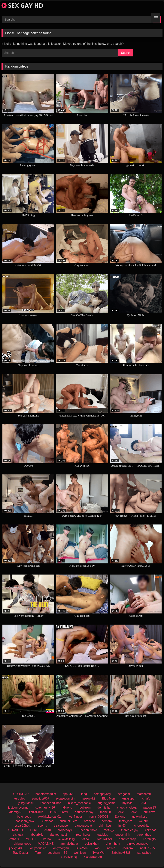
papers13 (150, 808)
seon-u (43, 826)
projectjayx (65, 830)
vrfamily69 (15, 812)
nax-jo (111, 848)
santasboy (144, 853)
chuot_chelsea (127, 808)
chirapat (150, 830)
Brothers (13, 839)
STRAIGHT (16, 830)
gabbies (103, 835)
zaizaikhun (36, 812)
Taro (38, 853)
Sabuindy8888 (121, 853)
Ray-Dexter (21, 853)
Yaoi (97, 848)
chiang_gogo (23, 844)
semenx (107, 821)
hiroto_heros (82, 835)
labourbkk (36, 835)
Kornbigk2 (150, 839)
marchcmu (144, 794)
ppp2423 (68, 794)
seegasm (124, 794)
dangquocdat (83, 826)
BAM (143, 803)
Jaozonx (128, 848)
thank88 (106, 812)
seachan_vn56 (45, 808)
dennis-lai (104, 808)
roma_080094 (99, 817)
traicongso (61, 826)
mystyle (127, 803)
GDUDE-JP (21, 794)
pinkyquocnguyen (139, 844)
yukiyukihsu (26, 803)
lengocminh (122, 835)
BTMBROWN (59, 812)
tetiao (85, 839)
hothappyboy (102, 794)
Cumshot (47, 821)
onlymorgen (61, 848)
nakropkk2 (88, 798)
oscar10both (23, 826)
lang (84, 794)
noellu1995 (147, 848)
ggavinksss (140, 817)
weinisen (80, 853)
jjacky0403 (16, 848)
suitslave (150, 812)
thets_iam (126, 821)
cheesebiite (142, 826)
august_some (107, 803)
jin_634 (123, 826)
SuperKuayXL (94, 857)
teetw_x (109, 830)
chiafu (146, 798)
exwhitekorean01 (49, 817)
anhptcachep (127, 839)
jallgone (67, 808)
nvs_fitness (75, 817)
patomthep (144, 835)
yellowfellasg (66, 839)
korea (47, 839)
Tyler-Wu (99, 853)
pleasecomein (65, 798)
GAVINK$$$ (69, 857)
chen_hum (113, 844)
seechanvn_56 (57, 853)
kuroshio (19, 798)
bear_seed (24, 817)
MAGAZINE (46, 844)
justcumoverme (18, 808)
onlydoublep (38, 848)
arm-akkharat (69, 844)
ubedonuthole (88, 830)
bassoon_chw (25, 821)
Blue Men (108, 798)
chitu (48, 830)
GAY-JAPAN (104, 839)
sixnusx (18, 835)
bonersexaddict (46, 794)
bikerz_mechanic (79, 803)
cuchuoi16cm (68, 821)
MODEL (31, 839)
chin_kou (105, 826)
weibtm (144, 821)
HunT (34, 830)
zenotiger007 (41, 798)
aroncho (90, 821)
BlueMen (82, 848)
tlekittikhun (92, 844)
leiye (121, 812)
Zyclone (120, 817)
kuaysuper (129, 798)
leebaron (85, 808)
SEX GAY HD (22, 5)
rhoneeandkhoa (51, 803)
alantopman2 (58, 835)
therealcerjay (130, 830)
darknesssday (84, 812)
